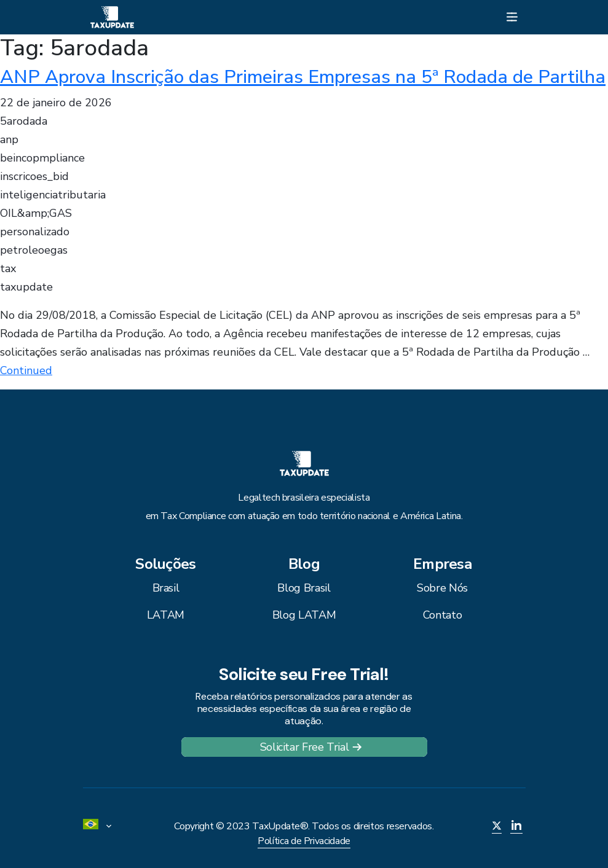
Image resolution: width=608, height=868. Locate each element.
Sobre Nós (442, 588)
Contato (442, 615)
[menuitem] (101, 826)
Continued (26, 370)
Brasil (166, 588)
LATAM (166, 615)
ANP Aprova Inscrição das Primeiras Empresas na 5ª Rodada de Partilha (303, 77)
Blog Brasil (304, 588)
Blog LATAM (304, 615)
